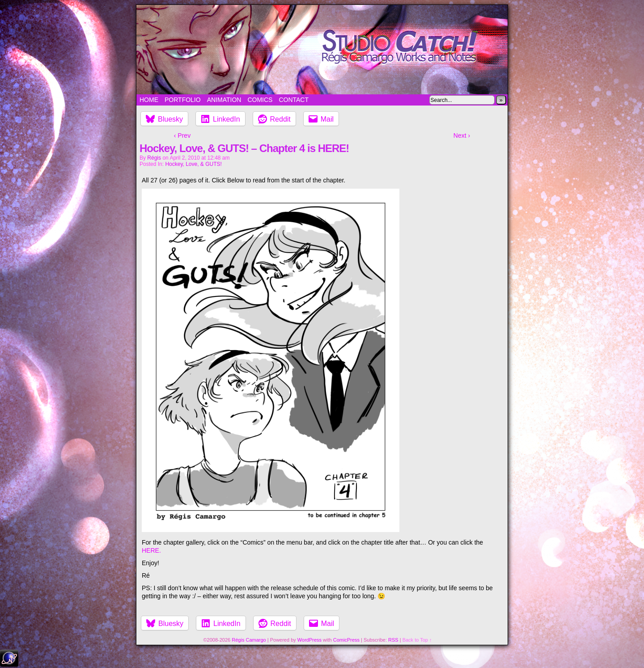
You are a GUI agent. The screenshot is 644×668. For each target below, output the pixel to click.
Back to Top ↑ (417, 640)
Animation (224, 100)
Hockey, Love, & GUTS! (193, 164)
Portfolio (183, 100)
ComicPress (346, 640)
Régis (154, 158)
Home (149, 100)
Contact (294, 100)
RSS (393, 640)
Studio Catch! (322, 50)
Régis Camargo (249, 640)
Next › (462, 135)
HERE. (151, 550)
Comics (260, 100)
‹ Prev (182, 135)
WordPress (309, 640)
